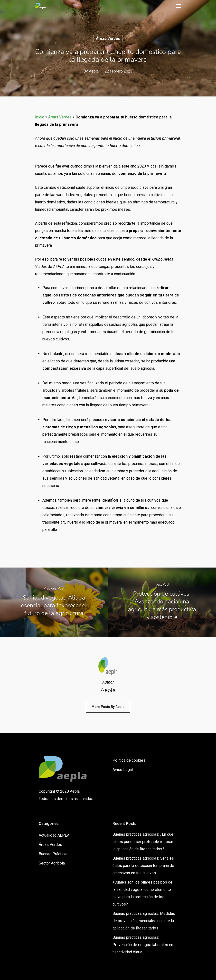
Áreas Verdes (108, 38)
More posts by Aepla (108, 707)
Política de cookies (129, 760)
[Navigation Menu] (178, 6)
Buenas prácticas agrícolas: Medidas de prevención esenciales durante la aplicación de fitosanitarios (144, 921)
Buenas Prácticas (54, 854)
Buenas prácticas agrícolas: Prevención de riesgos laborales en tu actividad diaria (143, 945)
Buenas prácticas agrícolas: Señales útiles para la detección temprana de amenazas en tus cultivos (143, 866)
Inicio (40, 117)
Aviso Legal (123, 770)
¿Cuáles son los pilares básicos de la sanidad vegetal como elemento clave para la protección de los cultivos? (142, 893)
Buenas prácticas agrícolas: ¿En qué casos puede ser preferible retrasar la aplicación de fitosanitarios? (143, 842)
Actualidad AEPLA (54, 835)
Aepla (94, 71)
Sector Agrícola (52, 863)
